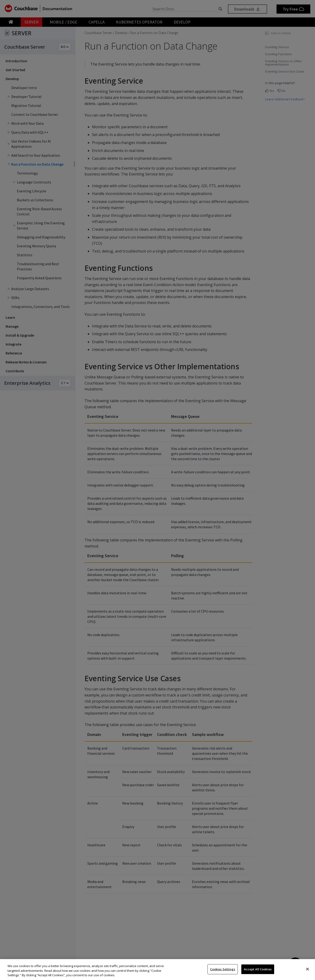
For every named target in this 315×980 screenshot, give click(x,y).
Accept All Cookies (258, 969)
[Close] (307, 969)
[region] (157, 970)
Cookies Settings (223, 969)
